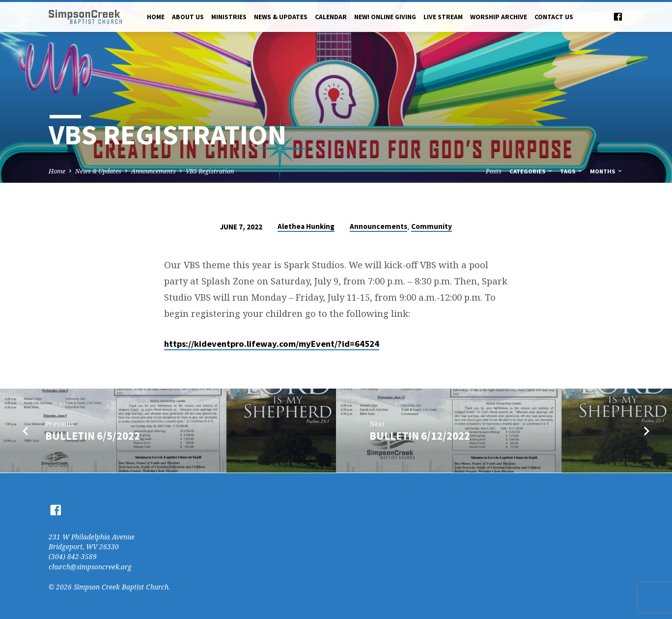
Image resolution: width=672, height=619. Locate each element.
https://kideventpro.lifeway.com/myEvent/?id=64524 (272, 344)
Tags (572, 171)
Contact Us (554, 17)
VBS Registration (210, 171)
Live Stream (443, 17)
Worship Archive (499, 17)
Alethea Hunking (306, 226)
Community (432, 226)
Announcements (154, 171)
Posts (494, 171)
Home (156, 17)
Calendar (331, 17)
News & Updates (281, 17)
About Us (188, 17)
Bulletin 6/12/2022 (420, 436)
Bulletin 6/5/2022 (93, 436)
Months (607, 171)
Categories (532, 171)
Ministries (229, 17)
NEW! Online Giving (385, 17)
